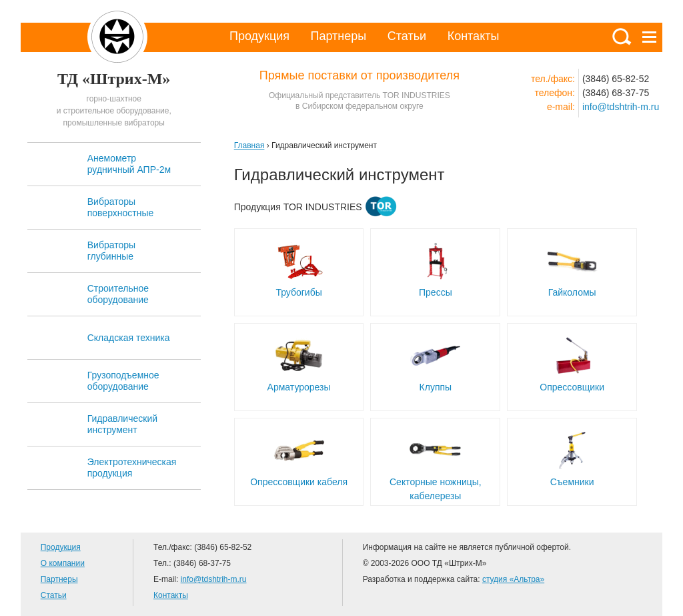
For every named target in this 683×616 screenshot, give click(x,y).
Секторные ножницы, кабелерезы (436, 489)
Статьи (407, 36)
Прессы (436, 292)
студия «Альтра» (513, 579)
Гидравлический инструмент (122, 424)
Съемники (572, 482)
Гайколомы (572, 292)
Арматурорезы (299, 387)
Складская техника (129, 338)
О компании (63, 563)
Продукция (259, 36)
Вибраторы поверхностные (121, 207)
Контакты (474, 36)
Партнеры (339, 36)
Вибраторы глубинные (111, 251)
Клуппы (436, 387)
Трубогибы (298, 292)
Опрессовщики (572, 387)
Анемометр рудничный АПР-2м (129, 164)
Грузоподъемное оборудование (123, 381)
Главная (249, 145)
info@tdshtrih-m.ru (621, 107)
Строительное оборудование (118, 294)
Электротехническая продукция (132, 468)
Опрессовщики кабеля (299, 482)
